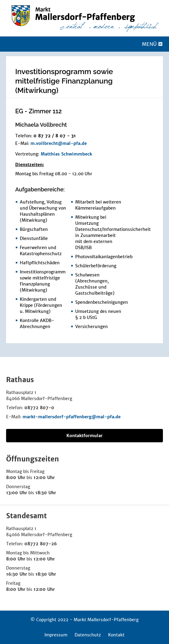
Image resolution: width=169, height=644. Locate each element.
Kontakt (116, 635)
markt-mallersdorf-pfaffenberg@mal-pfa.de (72, 417)
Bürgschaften (34, 229)
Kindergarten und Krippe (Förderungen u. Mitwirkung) (41, 305)
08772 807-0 (39, 408)
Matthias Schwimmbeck (66, 154)
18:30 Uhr (46, 493)
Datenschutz (88, 635)
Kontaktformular (84, 436)
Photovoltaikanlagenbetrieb (104, 257)
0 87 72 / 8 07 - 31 (55, 136)
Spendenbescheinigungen (102, 302)
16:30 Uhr (17, 574)
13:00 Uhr (17, 493)
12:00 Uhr (44, 478)
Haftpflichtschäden (40, 263)
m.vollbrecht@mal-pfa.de (59, 143)
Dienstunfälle (34, 238)
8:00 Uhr (16, 478)
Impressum (56, 635)
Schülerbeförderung (96, 266)
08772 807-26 (41, 544)
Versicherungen (92, 327)
